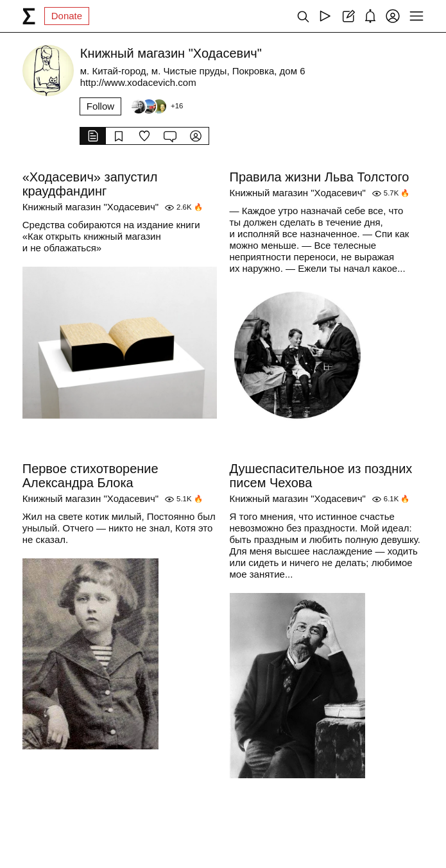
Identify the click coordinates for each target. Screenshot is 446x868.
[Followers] (157, 106)
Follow (100, 106)
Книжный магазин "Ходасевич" (90, 207)
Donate (67, 16)
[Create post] (347, 16)
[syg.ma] (29, 16)
